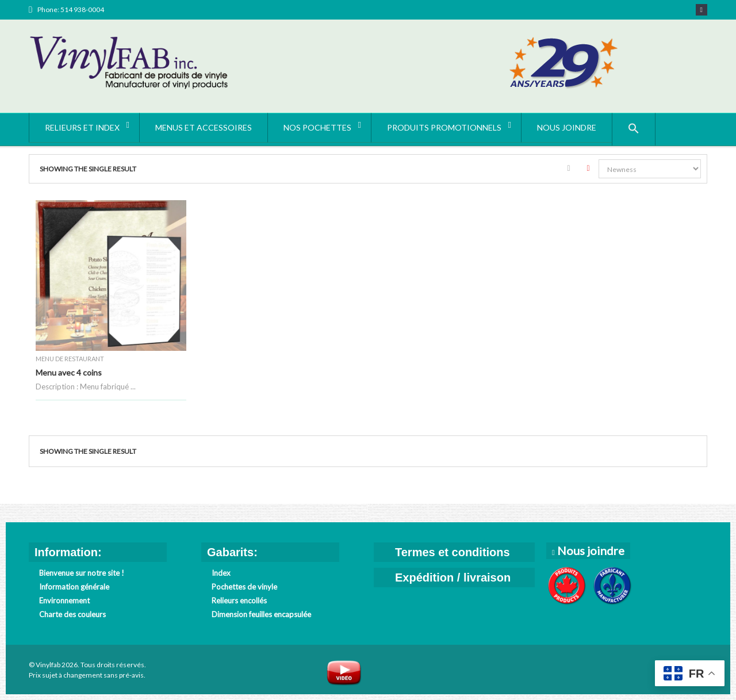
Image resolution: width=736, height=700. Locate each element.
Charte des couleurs (72, 614)
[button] (634, 129)
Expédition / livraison (453, 577)
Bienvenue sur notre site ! (82, 573)
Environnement (64, 600)
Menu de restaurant (70, 359)
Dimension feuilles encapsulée (261, 614)
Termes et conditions (453, 552)
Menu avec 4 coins (69, 372)
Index (221, 573)
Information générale (74, 587)
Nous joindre (590, 550)
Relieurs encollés (239, 600)
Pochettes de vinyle (244, 587)
